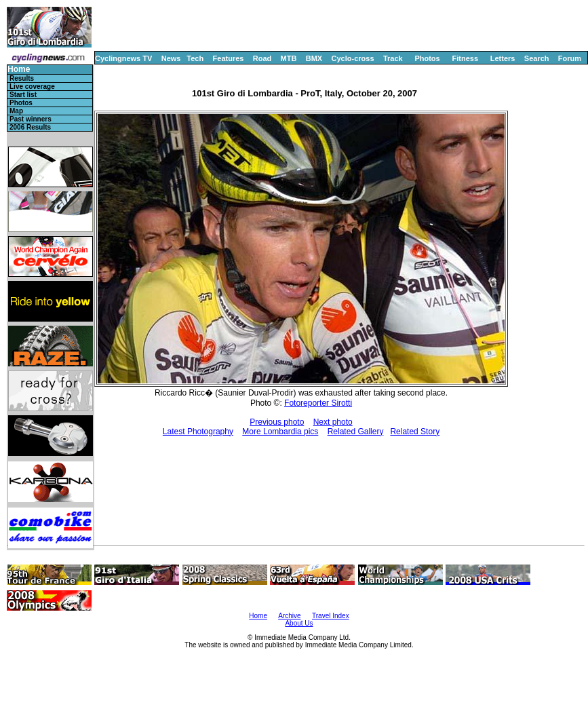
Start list (23, 95)
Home (19, 70)
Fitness (465, 58)
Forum (570, 58)
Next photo (333, 422)
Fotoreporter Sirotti (318, 403)
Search (537, 58)
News (171, 58)
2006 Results (30, 127)
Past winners (31, 119)
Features (229, 58)
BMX (314, 58)
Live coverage (32, 87)
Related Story (415, 432)
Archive (289, 616)
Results (22, 78)
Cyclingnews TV (123, 58)
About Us (299, 623)
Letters (503, 58)
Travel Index (331, 616)
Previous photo (277, 422)
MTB (289, 58)
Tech (195, 58)
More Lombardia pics (280, 432)
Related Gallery (356, 432)
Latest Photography (198, 432)
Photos (427, 58)
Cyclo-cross (353, 58)
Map (16, 111)
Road (262, 58)
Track (393, 58)
